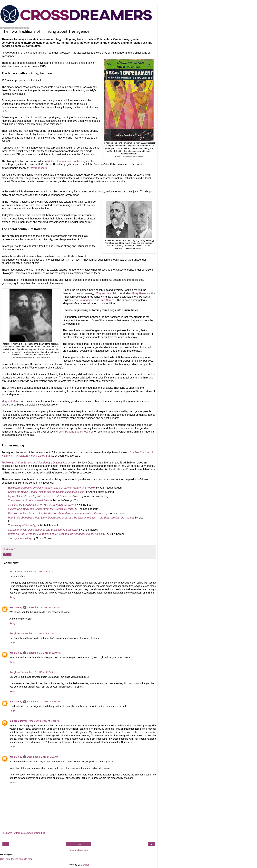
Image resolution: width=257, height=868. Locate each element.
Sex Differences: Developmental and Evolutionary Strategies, (43, 530)
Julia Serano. (108, 300)
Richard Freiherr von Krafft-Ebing (66, 161)
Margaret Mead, (11, 401)
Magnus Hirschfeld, (107, 293)
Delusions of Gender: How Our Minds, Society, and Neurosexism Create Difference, (56, 513)
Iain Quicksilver (18, 721)
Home (79, 844)
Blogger (85, 865)
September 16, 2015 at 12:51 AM (38, 572)
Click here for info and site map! (17, 859)
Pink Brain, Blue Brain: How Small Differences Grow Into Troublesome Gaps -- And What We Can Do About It (71, 518)
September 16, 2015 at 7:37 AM (38, 633)
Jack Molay (16, 607)
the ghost (15, 572)
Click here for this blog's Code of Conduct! (24, 833)
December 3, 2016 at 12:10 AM (44, 721)
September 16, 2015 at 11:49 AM (44, 653)
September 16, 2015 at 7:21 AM (44, 607)
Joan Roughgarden (83, 300)
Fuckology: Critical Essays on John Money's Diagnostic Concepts (39, 463)
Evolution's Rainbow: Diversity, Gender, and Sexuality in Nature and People (51, 488)
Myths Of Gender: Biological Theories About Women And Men (44, 496)
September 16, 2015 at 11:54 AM (38, 672)
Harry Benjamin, (141, 293)
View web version (79, 850)
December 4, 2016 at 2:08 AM (43, 757)
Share (7, 554)
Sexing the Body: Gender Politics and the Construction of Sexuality (46, 492)
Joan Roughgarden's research (76, 432)
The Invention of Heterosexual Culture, (30, 500)
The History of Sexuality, (22, 525)
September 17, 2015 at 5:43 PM (44, 702)
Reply (13, 597)
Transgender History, (20, 538)
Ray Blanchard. (39, 168)
